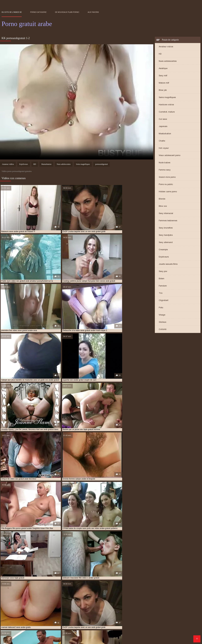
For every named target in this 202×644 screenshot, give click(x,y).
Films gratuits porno (182, 630)
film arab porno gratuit (150, 612)
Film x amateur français (48, 638)
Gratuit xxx (151, 628)
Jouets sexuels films (168, 264)
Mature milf (164, 83)
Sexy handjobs (166, 235)
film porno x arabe (84, 617)
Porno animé (8, 630)
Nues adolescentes (168, 61)
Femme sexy (165, 170)
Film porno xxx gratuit (23, 638)
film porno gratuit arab (114, 616)
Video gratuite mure (169, 628)
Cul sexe (163, 119)
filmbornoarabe (145, 619)
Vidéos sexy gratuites (71, 631)
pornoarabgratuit (102, 165)
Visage (162, 315)
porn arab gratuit (97, 621)
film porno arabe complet (133, 614)
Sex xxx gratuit (46, 628)
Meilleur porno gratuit (95, 631)
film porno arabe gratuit (160, 614)
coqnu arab (70, 612)
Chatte (162, 141)
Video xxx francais (10, 628)
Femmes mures (139, 631)
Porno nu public (166, 185)
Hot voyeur (164, 148)
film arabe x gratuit (28, 614)
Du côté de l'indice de (12, 12)
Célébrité (163, 330)
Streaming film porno (101, 630)
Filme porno (136, 633)
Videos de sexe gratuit (171, 631)
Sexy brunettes (166, 228)
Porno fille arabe (10, 635)
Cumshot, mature (167, 112)
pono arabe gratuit (76, 621)
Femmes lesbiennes (168, 221)
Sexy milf (163, 76)
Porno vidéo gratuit (26, 630)
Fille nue (153, 631)
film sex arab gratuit (155, 617)
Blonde (162, 199)
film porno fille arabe (61, 616)
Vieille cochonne (122, 630)
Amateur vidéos (166, 47)
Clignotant (164, 301)
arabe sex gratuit (32, 612)
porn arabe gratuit (118, 621)
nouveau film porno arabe (51, 621)
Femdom (163, 286)
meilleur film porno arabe (23, 621)
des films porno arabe (103, 612)
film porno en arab (39, 616)
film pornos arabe (133, 617)
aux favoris (93, 12)
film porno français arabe (87, 616)
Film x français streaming (75, 630)
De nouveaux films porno (67, 12)
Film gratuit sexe (49, 631)
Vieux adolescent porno (170, 156)
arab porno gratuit (11, 612)
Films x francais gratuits (101, 628)
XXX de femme (168, 633)
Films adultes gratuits (23, 633)
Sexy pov (163, 272)
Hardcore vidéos (166, 105)
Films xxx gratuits (172, 638)
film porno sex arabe (62, 617)
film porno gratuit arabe (141, 616)
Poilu (161, 308)
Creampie (163, 250)
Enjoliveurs (164, 257)
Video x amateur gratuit (78, 633)
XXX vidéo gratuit (141, 630)
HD (160, 54)
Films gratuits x (152, 633)
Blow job (163, 90)
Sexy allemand (166, 243)
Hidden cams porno (168, 192)
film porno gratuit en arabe (169, 616)
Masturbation (165, 134)
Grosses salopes (111, 638)
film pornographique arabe (109, 617)
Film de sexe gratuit (119, 631)
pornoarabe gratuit (182, 621)
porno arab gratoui (139, 621)
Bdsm (162, 279)
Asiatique (163, 69)
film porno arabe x (184, 614)
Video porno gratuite (112, 636)
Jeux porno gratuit (118, 633)
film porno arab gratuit (106, 614)
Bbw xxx (163, 206)
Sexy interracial (166, 214)
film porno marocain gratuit (35, 617)
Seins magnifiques (167, 98)
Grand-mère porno (167, 177)
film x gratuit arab (103, 619)
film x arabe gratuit (82, 619)
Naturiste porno (160, 630)
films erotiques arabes (167, 619)
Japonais (163, 127)
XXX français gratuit (150, 638)
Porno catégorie (38, 12)
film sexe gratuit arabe (58, 619)
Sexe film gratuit (34, 636)
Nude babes (165, 163)
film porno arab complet (79, 614)
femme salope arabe (126, 612)
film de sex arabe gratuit (53, 614)
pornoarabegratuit (11, 623)
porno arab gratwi (161, 621)
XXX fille (44, 635)
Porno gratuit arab (91, 638)
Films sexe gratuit (30, 631)
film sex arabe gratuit (179, 617)
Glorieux (163, 322)
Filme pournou (29, 628)
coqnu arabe (84, 612)
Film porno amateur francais (50, 633)
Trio (161, 293)
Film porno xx (99, 633)
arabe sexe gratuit (52, 612)
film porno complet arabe (14, 616)
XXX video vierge (29, 635)
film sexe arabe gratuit (33, 619)
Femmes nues (188, 628)
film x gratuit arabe (125, 619)
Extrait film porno (49, 640)
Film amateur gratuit (49, 630)
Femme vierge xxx (186, 633)
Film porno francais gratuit (129, 628)
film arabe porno (172, 612)
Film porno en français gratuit (72, 628)
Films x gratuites (170, 636)
